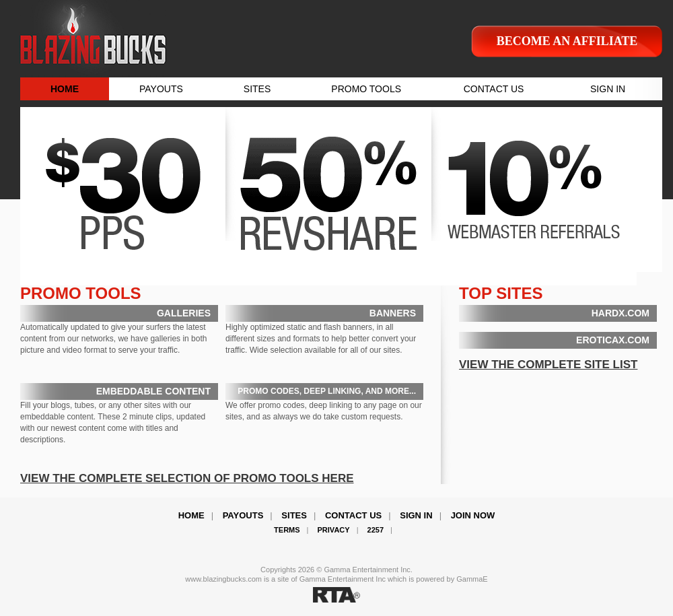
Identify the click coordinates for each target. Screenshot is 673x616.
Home (191, 515)
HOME (65, 89)
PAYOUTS (161, 89)
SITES (257, 89)
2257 (376, 530)
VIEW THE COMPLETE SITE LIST (548, 365)
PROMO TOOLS (366, 89)
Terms (287, 530)
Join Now (473, 515)
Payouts (243, 515)
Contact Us (353, 515)
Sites (294, 515)
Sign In (416, 515)
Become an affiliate (567, 41)
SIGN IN (608, 89)
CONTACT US (494, 89)
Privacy (334, 530)
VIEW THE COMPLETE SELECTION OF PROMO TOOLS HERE (187, 478)
